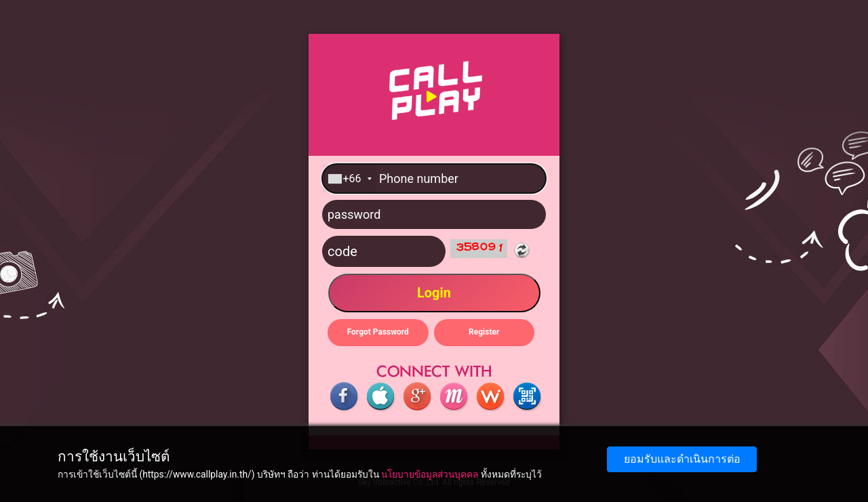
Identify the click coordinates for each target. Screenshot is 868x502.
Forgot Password (378, 332)
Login (434, 293)
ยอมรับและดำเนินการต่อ (682, 459)
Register (484, 332)
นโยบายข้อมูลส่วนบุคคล (430, 474)
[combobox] (349, 179)
